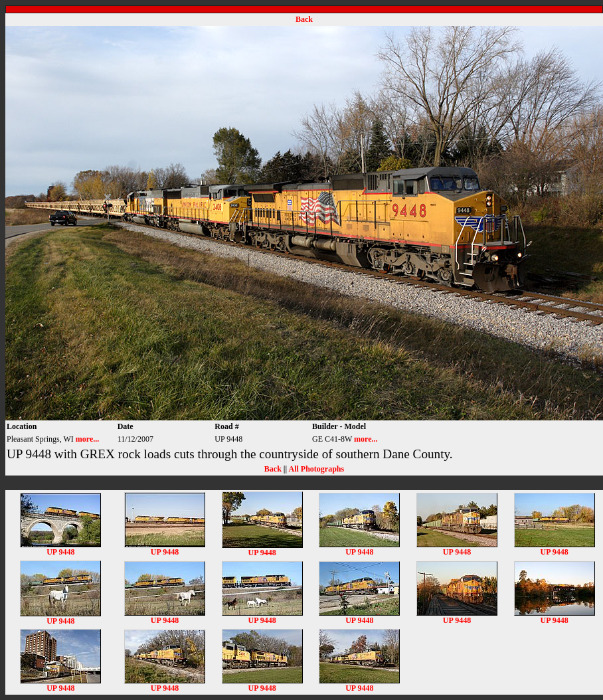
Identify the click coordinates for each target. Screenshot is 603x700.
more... (87, 439)
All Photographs (316, 469)
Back (304, 19)
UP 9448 (60, 548)
